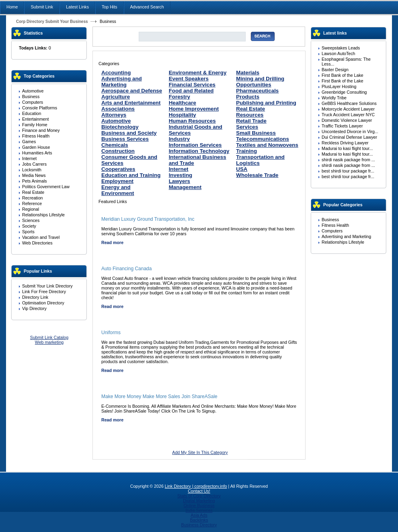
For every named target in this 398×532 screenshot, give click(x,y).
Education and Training (131, 175)
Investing (181, 175)
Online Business (199, 505)
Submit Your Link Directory (47, 286)
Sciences (31, 220)
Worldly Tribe (334, 98)
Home (12, 7)
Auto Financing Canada (126, 269)
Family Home (35, 125)
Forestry (180, 97)
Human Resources (192, 121)
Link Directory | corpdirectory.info (196, 486)
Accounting (116, 73)
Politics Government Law (46, 187)
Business (31, 97)
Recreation (33, 198)
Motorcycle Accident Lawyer (348, 109)
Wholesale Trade (257, 175)
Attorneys (114, 115)
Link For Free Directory (44, 292)
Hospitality (183, 115)
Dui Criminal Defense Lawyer (349, 137)
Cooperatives (118, 169)
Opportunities (253, 85)
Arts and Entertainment (131, 103)
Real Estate (33, 192)
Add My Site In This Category (200, 452)
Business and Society (129, 133)
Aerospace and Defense (132, 91)
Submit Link (42, 7)
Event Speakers (189, 79)
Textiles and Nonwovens (267, 145)
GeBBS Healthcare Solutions (349, 103)
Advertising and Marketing (122, 82)
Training (246, 151)
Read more (112, 242)
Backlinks (199, 520)
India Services (199, 510)
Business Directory (199, 525)
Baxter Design (335, 70)
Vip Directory (34, 308)
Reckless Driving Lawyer (345, 143)
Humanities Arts (37, 153)
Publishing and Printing (266, 103)
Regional (31, 209)
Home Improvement (194, 109)
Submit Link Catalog (49, 337)
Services (247, 127)
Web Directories (37, 243)
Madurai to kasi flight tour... (347, 148)
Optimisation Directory (43, 303)
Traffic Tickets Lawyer (342, 126)
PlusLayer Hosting (339, 86)
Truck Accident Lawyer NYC (348, 115)
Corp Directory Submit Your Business (52, 22)
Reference (32, 203)
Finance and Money (41, 130)
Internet (29, 158)
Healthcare (183, 103)
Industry (180, 139)
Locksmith (32, 170)
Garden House (36, 147)
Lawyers (180, 181)
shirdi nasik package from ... (348, 160)
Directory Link (35, 297)
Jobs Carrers (34, 164)
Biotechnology (120, 127)
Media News (34, 175)
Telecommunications (263, 139)
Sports (28, 232)
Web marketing (49, 342)
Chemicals (115, 145)
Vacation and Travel (41, 237)
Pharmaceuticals (257, 91)
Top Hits (110, 7)
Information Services (195, 145)
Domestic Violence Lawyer (347, 120)
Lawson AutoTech (339, 53)
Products (248, 97)
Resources (250, 115)
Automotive (33, 91)
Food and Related (191, 91)
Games (29, 142)
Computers (33, 102)
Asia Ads (199, 515)
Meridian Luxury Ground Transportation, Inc (148, 219)
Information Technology (199, 151)
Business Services (125, 139)
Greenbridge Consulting (344, 92)
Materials (248, 73)
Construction (118, 151)
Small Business (256, 133)
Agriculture (116, 97)
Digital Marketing (199, 501)
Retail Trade (251, 121)
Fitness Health (36, 136)
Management (185, 187)
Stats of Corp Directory (199, 496)
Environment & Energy (198, 73)
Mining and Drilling (260, 79)
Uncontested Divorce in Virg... (350, 131)
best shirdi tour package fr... (348, 171)
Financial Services (192, 85)
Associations (118, 109)
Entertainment (35, 119)
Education (32, 113)
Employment (117, 181)
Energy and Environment (118, 190)
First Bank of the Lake (343, 75)
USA (242, 169)
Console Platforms (40, 108)
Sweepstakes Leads (341, 48)
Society (29, 226)
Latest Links (77, 7)
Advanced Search (147, 7)
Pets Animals (35, 181)
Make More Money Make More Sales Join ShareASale (159, 396)
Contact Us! (199, 491)
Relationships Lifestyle (43, 215)
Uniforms (111, 333)
